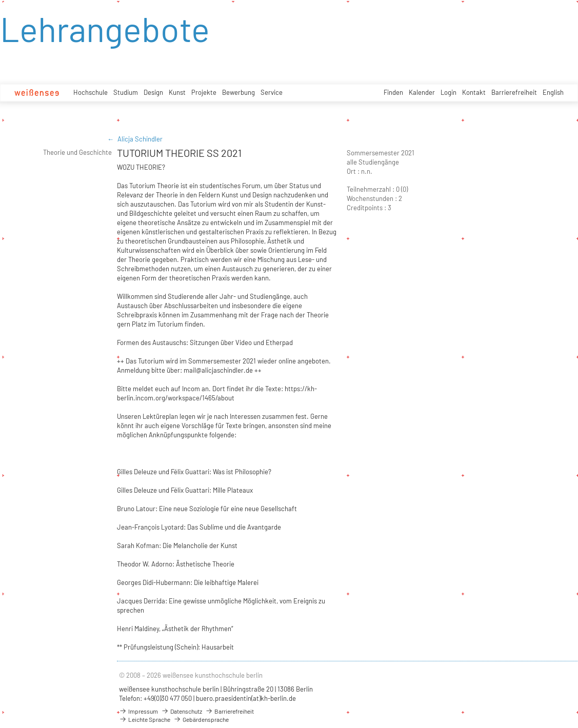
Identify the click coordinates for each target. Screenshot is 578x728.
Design (153, 92)
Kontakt (474, 92)
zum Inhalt (0, 0)
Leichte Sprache (145, 719)
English (553, 92)
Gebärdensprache (201, 719)
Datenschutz (182, 711)
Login (449, 92)
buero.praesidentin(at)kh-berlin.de (246, 698)
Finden (393, 92)
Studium (126, 92)
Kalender (422, 92)
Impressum (138, 711)
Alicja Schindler (140, 139)
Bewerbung (238, 92)
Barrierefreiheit (514, 92)
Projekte (204, 92)
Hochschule (91, 92)
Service (272, 92)
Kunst (177, 92)
